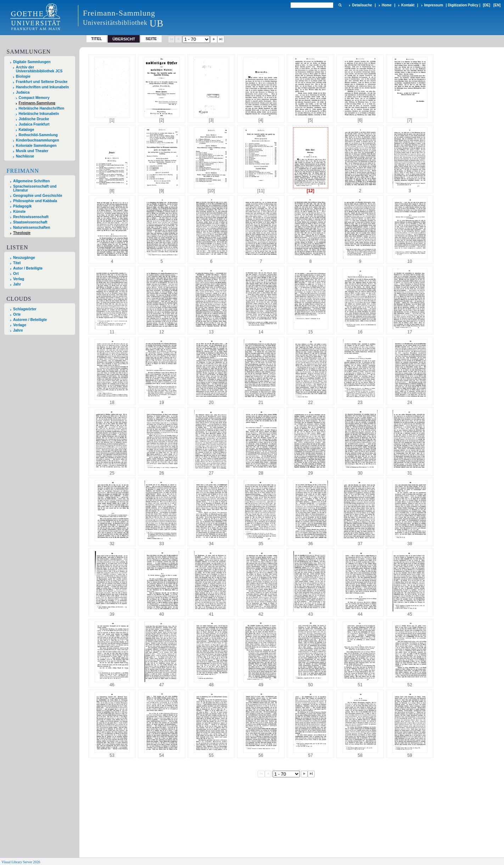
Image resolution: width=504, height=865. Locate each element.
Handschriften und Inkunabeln (43, 87)
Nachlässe (25, 156)
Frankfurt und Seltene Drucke (42, 82)
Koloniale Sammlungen (36, 146)
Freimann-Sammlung (37, 103)
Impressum (434, 5)
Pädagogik (23, 206)
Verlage (20, 325)
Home (387, 5)
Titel (97, 39)
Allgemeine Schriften (31, 181)
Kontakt (408, 5)
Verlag (19, 279)
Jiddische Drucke (34, 119)
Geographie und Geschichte (38, 196)
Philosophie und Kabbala (35, 201)
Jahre (18, 330)
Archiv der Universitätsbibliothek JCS (39, 69)
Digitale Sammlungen (32, 62)
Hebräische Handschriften (42, 108)
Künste (19, 212)
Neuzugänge (24, 258)
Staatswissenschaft (30, 222)
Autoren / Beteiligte (30, 320)
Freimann (23, 171)
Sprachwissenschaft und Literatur (35, 188)
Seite (151, 39)
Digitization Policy (463, 5)
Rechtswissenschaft (31, 217)
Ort (16, 274)
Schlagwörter (25, 309)
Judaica (23, 92)
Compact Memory (34, 98)
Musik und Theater (32, 151)
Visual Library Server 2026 (21, 862)
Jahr (17, 284)
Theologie (22, 233)
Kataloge (27, 130)
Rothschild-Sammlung (38, 135)
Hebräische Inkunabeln (39, 114)
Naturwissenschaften (32, 228)
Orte (17, 314)
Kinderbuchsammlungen (38, 140)
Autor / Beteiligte (28, 268)
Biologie (23, 76)
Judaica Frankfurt (34, 124)
